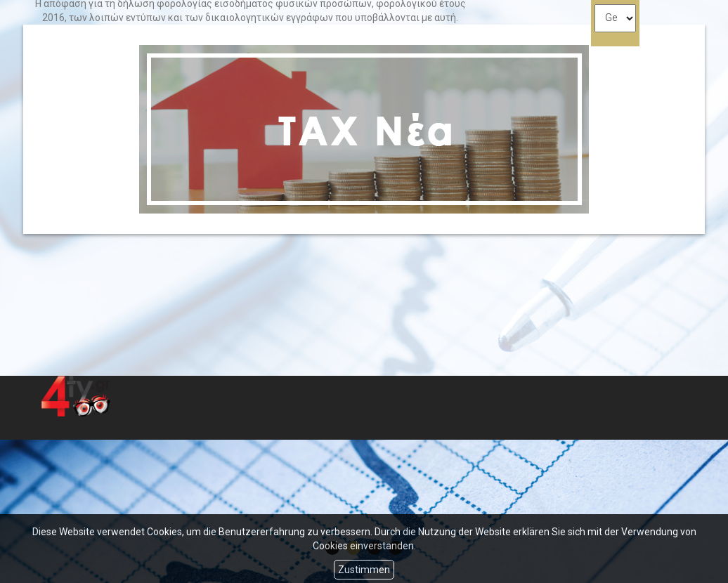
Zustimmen (364, 570)
